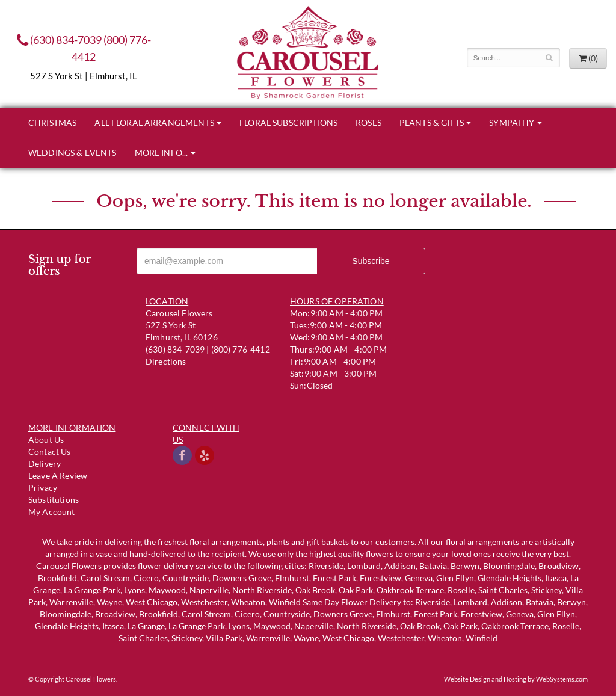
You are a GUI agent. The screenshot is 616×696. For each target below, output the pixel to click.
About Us (46, 439)
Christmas (52, 122)
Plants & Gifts (432, 122)
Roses (368, 122)
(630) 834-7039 (59, 40)
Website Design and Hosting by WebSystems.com (516, 679)
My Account (52, 512)
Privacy (43, 488)
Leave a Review (58, 476)
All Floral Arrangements (154, 122)
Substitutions (54, 500)
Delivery (45, 463)
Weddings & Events (72, 152)
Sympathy (512, 122)
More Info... (162, 152)
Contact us (50, 451)
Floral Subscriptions (288, 122)
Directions (166, 361)
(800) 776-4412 (241, 349)
